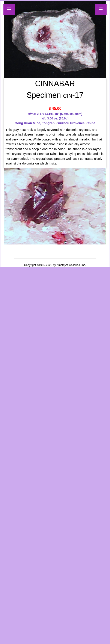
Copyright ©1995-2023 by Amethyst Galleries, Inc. (55, 265)
